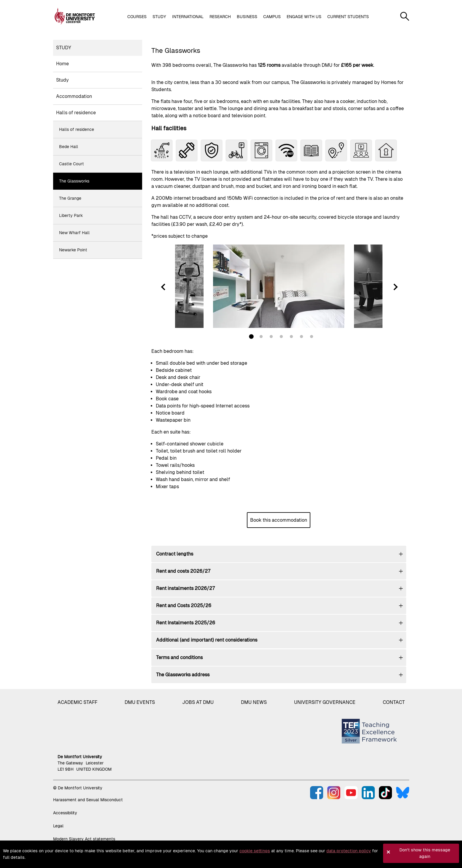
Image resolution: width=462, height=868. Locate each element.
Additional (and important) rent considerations (207, 640)
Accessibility (65, 813)
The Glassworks (74, 181)
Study (64, 48)
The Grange (70, 198)
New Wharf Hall (74, 233)
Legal (58, 826)
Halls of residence (76, 113)
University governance (325, 702)
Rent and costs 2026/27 (183, 571)
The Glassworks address (183, 675)
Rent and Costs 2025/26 (184, 606)
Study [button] (159, 17)
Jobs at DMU (198, 702)
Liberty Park (71, 215)
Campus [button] (272, 17)
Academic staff (77, 702)
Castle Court (72, 164)
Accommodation (74, 96)
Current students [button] (348, 17)
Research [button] (220, 17)
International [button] (188, 17)
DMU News (254, 702)
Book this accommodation (279, 520)
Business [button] (247, 17)
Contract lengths (175, 554)
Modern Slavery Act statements (84, 839)
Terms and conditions (179, 657)
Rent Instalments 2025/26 (186, 623)
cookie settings (255, 851)
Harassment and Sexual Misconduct (88, 800)
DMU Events (140, 702)
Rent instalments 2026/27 (185, 588)
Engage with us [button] (304, 17)
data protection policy (349, 851)
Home (62, 64)
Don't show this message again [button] (425, 853)
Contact (394, 702)
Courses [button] (137, 17)
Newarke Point (73, 250)
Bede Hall (69, 147)
